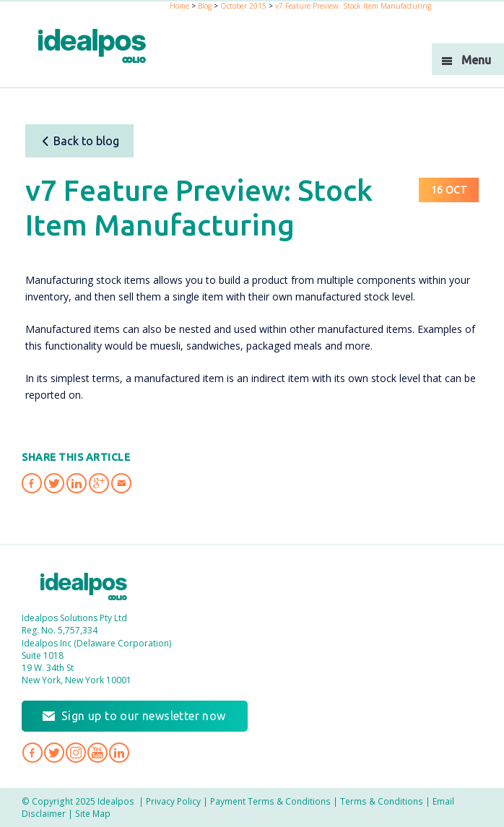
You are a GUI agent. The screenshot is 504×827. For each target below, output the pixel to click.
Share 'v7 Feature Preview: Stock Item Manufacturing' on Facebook (32, 483)
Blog (205, 6)
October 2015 (243, 6)
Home (179, 6)
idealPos (92, 46)
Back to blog (80, 141)
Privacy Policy (173, 801)
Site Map (93, 813)
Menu (476, 60)
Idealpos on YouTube (97, 753)
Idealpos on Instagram (76, 753)
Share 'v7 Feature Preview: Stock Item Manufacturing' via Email (121, 483)
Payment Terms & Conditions (270, 801)
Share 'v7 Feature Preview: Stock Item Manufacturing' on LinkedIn (77, 483)
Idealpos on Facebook (32, 753)
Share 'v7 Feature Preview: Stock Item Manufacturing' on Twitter (54, 483)
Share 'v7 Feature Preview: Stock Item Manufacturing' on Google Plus (99, 483)
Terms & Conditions (382, 801)
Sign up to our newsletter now (144, 716)
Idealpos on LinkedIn (119, 753)
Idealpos (84, 586)
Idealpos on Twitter (54, 753)
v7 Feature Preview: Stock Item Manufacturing (353, 6)
